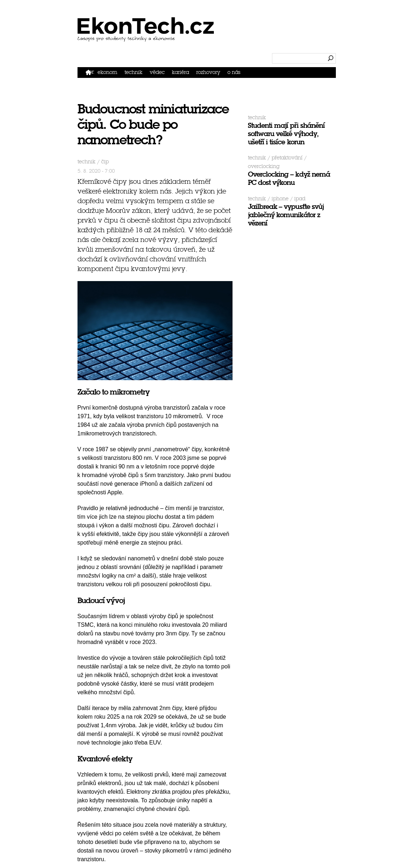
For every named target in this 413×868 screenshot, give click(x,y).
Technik (133, 72)
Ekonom (107, 72)
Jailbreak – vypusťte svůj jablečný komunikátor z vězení (286, 215)
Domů (90, 72)
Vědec (157, 72)
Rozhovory (208, 72)
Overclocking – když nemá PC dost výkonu (289, 178)
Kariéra (180, 72)
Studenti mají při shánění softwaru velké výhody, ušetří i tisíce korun (286, 134)
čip (105, 162)
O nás (234, 72)
